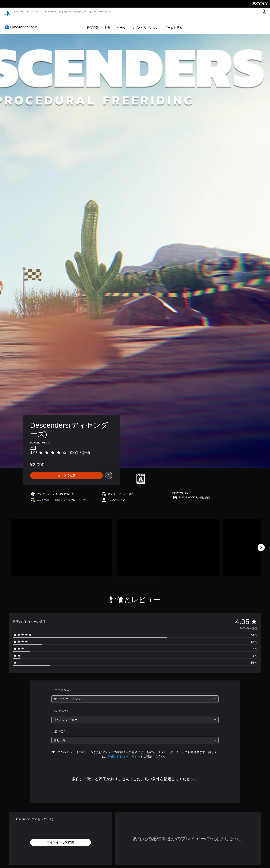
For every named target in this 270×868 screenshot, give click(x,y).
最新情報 (78, 12)
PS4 (38, 12)
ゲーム (17, 12)
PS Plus (49, 12)
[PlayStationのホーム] (7, 12)
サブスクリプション (145, 24)
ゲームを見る (173, 24)
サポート (103, 12)
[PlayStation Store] (22, 23)
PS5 (28, 12)
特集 (108, 24)
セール (121, 24)
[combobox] (135, 695)
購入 (91, 12)
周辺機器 (63, 12)
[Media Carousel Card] (62, 544)
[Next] (261, 543)
